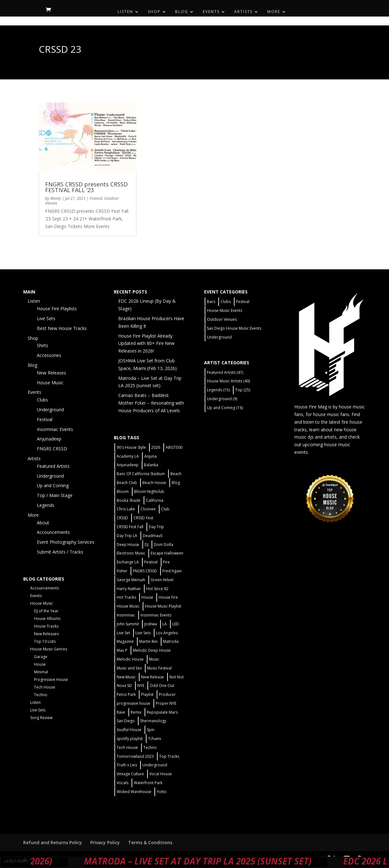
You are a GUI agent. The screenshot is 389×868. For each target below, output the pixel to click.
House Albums (47, 619)
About (43, 523)
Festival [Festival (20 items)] (151, 562)
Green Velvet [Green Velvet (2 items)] (162, 580)
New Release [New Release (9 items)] (153, 677)
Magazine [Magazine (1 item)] (125, 641)
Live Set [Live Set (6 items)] (123, 633)
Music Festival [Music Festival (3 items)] (159, 668)
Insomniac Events (55, 429)
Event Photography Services (66, 542)
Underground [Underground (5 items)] (155, 765)
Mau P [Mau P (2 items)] (122, 650)
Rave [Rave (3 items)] (121, 712)
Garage (41, 657)
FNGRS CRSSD (52, 449)
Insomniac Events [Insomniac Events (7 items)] (156, 615)
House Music (50, 383)
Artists (243, 12)
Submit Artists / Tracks (60, 552)
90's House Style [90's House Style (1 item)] (131, 447)
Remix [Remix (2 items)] (136, 712)
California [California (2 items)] (155, 500)
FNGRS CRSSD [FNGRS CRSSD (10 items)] (145, 571)
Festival (96, 198)
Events (211, 12)
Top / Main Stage (55, 495)
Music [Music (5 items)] (154, 659)
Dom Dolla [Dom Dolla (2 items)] (164, 545)
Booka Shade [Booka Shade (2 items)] (129, 500)
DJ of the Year (46, 611)
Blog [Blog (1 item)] (176, 483)
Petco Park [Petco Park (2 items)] (126, 694)
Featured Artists (53, 466)
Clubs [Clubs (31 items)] (226, 302)
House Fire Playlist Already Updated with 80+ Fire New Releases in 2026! (146, 343)
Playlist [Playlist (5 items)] (147, 694)
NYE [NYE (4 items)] (141, 686)
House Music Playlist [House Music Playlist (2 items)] (163, 606)
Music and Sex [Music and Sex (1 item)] (129, 668)
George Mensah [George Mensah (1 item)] (131, 580)
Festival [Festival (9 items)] (243, 302)
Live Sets (46, 318)
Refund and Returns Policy (53, 842)
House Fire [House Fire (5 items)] (168, 597)
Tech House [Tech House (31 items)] (127, 747)
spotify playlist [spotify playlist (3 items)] (130, 739)
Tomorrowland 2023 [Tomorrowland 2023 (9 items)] (135, 756)
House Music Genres (49, 649)
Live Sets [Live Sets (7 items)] (143, 633)
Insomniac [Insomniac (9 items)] (126, 615)
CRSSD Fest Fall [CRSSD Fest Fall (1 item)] (130, 527)
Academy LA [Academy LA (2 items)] (128, 456)
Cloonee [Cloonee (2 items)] (148, 509)
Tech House (45, 687)
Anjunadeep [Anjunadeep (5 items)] (128, 465)
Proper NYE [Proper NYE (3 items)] (166, 703)
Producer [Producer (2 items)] (167, 694)
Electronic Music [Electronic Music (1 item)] (131, 553)
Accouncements (53, 532)
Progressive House (51, 680)
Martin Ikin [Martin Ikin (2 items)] (148, 641)
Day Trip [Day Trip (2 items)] (156, 527)
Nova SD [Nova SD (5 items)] (124, 686)
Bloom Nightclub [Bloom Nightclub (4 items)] (149, 491)
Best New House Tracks (62, 328)
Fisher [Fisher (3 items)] (122, 571)
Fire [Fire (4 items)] (166, 562)
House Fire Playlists (57, 309)
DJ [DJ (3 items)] (147, 545)
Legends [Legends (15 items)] (218, 390)
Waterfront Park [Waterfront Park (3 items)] (148, 783)
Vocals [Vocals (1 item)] (123, 783)
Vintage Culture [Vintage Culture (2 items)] (130, 774)
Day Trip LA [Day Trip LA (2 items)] (127, 536)
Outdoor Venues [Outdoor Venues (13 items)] (222, 319)
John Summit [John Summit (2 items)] (128, 624)
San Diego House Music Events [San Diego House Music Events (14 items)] (234, 328)
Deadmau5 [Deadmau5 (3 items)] (153, 536)
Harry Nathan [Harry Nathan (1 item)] (129, 589)
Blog (182, 12)
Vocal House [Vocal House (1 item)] (161, 774)
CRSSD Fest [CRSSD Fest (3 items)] (143, 518)
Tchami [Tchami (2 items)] (155, 739)
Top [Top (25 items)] (243, 390)
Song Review (41, 718)
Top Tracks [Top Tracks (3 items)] (169, 756)
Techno (41, 695)
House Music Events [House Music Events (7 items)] (225, 310)
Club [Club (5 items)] (165, 509)
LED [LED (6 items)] (176, 624)
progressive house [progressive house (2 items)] (133, 703)
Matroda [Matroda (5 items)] (171, 641)
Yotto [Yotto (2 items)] (162, 792)
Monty (56, 198)
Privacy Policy (105, 842)
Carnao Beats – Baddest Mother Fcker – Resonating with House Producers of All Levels (151, 403)
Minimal (41, 672)
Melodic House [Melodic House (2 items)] (130, 659)
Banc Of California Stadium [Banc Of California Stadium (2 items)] (141, 474)
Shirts (43, 345)
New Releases (51, 373)
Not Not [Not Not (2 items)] (177, 677)
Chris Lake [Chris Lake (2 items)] (126, 509)
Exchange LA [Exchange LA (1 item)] (128, 562)
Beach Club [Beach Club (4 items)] (127, 483)
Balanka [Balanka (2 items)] (151, 465)
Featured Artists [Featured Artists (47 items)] (225, 372)
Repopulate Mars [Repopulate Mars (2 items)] (162, 712)
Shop (154, 12)
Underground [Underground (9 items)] (222, 399)
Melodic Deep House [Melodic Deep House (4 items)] (152, 650)
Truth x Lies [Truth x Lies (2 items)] (127, 765)
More (274, 12)
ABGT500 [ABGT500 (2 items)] (174, 447)
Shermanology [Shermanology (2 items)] (153, 721)
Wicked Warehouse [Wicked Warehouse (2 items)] (134, 792)
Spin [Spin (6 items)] (151, 730)
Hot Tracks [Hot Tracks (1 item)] (126, 597)
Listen (125, 12)
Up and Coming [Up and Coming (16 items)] (225, 408)
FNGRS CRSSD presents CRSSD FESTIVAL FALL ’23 (86, 187)
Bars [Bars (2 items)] (211, 302)
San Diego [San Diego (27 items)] (126, 721)
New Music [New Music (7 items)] (126, 677)
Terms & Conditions (150, 842)
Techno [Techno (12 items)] (150, 747)
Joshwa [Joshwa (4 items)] (151, 624)
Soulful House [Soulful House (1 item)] (129, 730)
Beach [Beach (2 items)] (176, 474)
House (40, 664)
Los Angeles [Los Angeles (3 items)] (167, 633)
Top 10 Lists (45, 641)
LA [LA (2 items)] (165, 624)
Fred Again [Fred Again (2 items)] (172, 571)
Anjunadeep (49, 439)
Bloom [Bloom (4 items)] (123, 491)
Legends (46, 505)
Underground (50, 410)
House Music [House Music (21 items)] (128, 606)
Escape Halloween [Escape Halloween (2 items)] (167, 553)
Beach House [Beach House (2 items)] (154, 483)
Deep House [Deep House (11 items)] (128, 545)
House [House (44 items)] (147, 597)
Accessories (49, 355)
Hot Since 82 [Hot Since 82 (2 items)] (157, 589)
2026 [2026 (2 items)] (156, 447)
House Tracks (46, 626)
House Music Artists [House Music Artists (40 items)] (228, 381)
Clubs (42, 400)
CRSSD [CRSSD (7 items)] (122, 518)
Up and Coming (53, 485)
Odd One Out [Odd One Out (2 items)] (162, 686)
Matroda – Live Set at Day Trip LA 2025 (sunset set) (223, 861)
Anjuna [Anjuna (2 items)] (150, 456)
